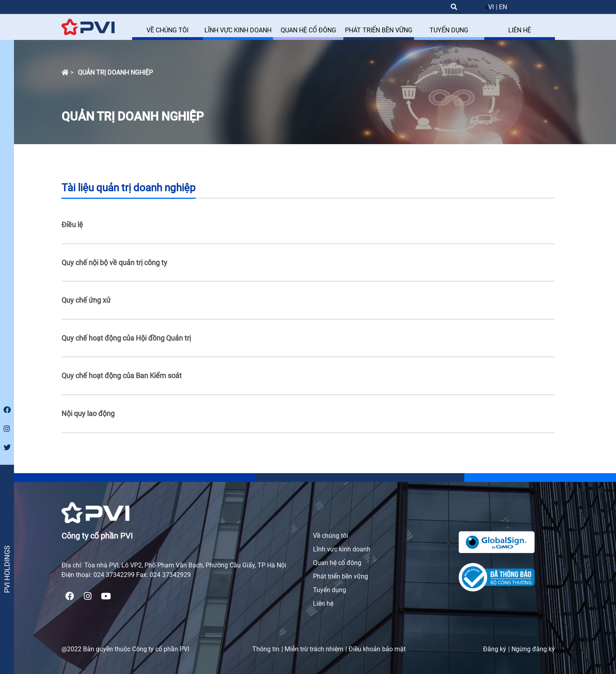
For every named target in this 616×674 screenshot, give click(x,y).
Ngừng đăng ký (533, 649)
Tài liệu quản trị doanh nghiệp (129, 188)
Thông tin (266, 649)
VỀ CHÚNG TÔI (167, 30)
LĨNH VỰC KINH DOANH (238, 30)
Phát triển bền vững (341, 576)
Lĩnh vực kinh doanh (342, 549)
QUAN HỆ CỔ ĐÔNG (308, 30)
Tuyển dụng (330, 590)
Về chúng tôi (331, 536)
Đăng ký (495, 649)
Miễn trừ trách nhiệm (314, 649)
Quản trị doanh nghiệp (115, 72)
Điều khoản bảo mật (377, 649)
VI (491, 7)
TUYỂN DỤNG (449, 30)
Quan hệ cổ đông (337, 563)
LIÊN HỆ (520, 30)
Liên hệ (323, 604)
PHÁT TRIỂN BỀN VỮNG (379, 30)
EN (503, 7)
